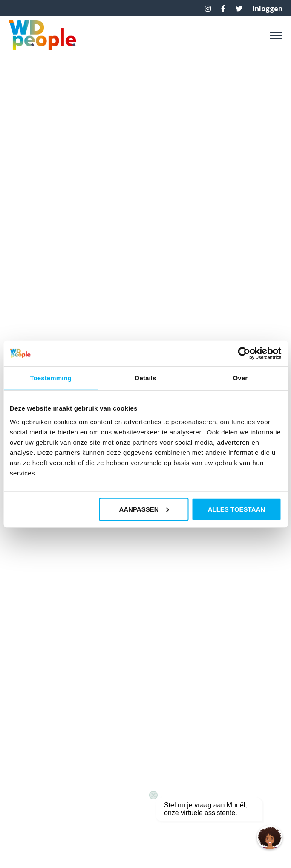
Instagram (208, 9)
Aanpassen (144, 509)
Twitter (239, 9)
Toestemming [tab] (51, 378)
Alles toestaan (236, 509)
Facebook (223, 9)
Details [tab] (146, 378)
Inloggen (268, 8)
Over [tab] (241, 378)
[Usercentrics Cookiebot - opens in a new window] (244, 353)
